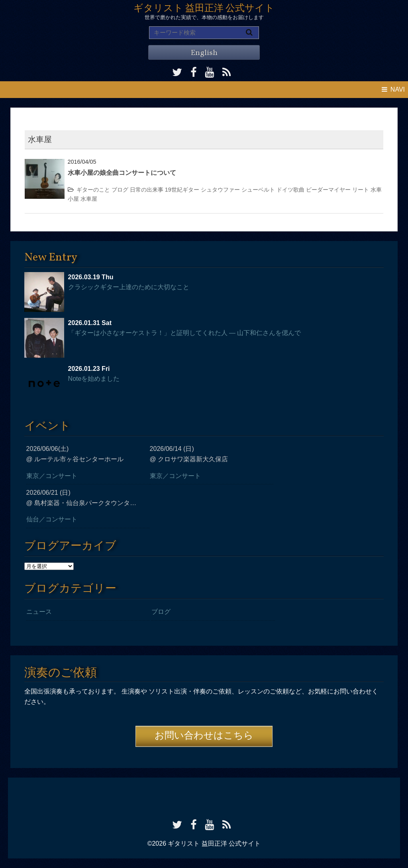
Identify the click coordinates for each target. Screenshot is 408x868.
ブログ (120, 190)
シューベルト (258, 190)
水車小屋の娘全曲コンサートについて (122, 173)
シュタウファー (220, 190)
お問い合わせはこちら (204, 736)
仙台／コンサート (52, 519)
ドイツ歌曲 (290, 190)
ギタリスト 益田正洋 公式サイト (204, 9)
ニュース (39, 612)
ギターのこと (93, 190)
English (204, 53)
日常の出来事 (147, 190)
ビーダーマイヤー (328, 190)
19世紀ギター (182, 190)
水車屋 (89, 199)
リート (361, 190)
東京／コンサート (52, 476)
